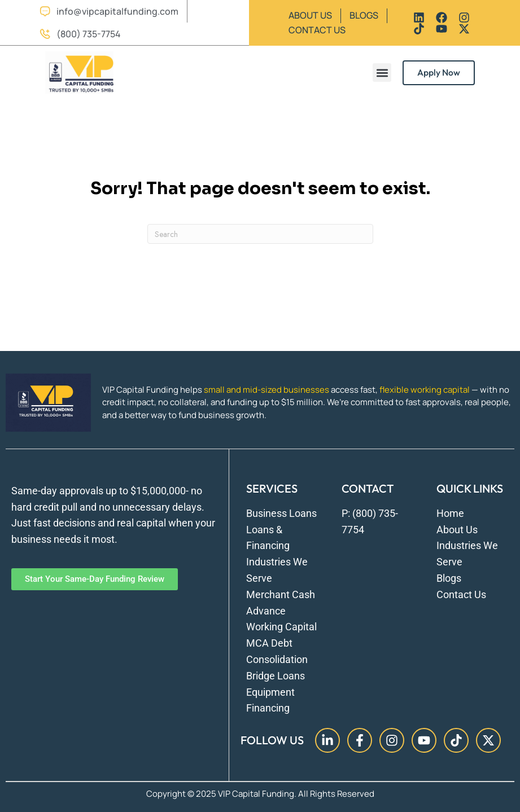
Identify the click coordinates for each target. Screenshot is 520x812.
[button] (382, 73)
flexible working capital (425, 390)
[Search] (260, 234)
